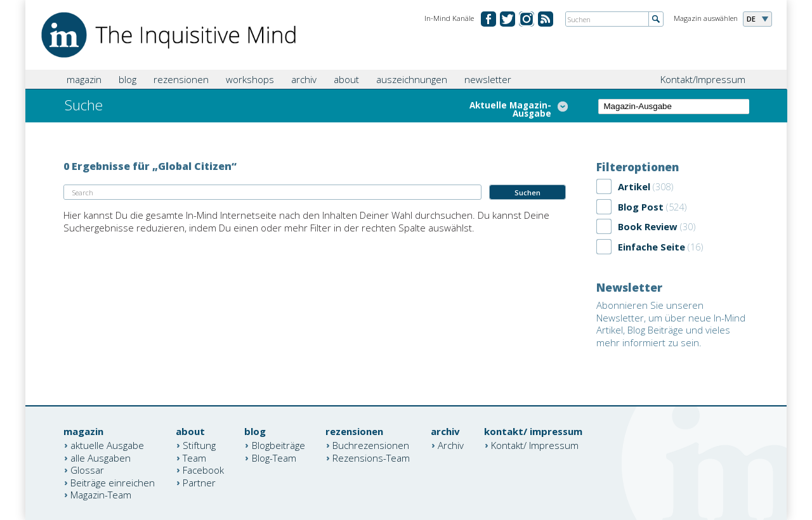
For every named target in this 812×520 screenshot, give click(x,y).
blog (128, 79)
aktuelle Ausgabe (107, 445)
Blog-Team (274, 457)
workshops (250, 79)
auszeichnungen (412, 79)
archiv (304, 79)
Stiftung (199, 445)
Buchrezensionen (371, 445)
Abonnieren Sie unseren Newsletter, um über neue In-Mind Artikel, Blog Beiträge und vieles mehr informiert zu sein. (671, 324)
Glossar (87, 470)
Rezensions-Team (371, 457)
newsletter (488, 79)
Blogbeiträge (278, 445)
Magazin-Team (101, 495)
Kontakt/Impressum (703, 79)
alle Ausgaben (101, 457)
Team (194, 457)
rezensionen (181, 79)
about (346, 79)
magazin (84, 79)
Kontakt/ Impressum (535, 445)
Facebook (203, 470)
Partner (199, 482)
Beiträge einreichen (113, 482)
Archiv (451, 445)
